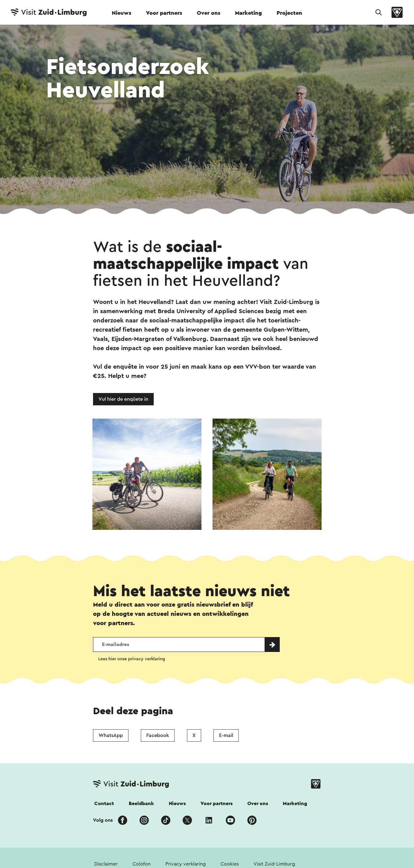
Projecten (289, 13)
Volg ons (103, 820)
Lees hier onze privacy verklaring (132, 659)
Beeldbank (141, 804)
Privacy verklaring (186, 864)
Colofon (142, 864)
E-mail (226, 735)
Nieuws (122, 13)
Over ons (209, 13)
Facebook (158, 735)
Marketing (248, 13)
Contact (104, 804)
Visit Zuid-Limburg (274, 864)
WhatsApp (111, 735)
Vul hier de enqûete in (123, 399)
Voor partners (164, 13)
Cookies (230, 864)
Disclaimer (106, 864)
